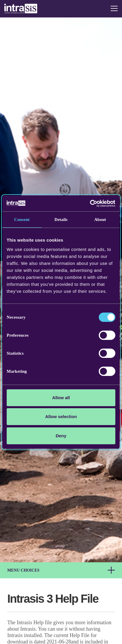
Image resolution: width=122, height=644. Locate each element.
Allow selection (61, 416)
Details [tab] (61, 220)
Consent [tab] (22, 220)
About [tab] (100, 220)
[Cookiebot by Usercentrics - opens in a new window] (90, 204)
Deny (61, 436)
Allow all (61, 398)
